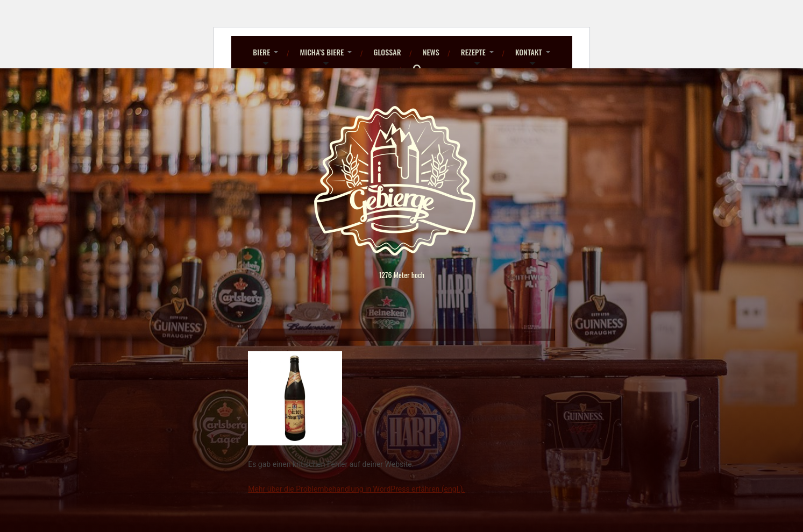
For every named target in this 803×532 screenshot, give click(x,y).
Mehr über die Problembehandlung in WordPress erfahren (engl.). (356, 489)
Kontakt (529, 52)
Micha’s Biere (322, 52)
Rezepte (473, 52)
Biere (261, 52)
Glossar (387, 52)
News (431, 52)
